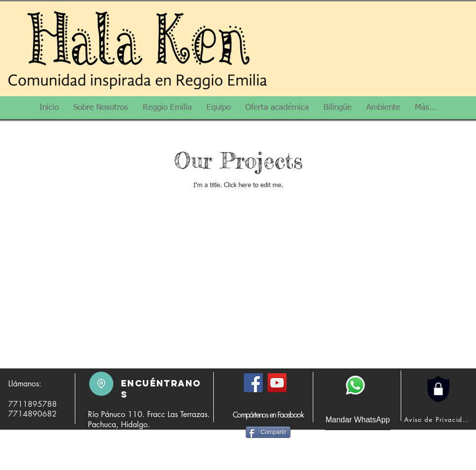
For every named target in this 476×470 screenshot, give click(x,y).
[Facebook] (253, 383)
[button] (101, 111)
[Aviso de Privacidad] (439, 419)
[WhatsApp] (355, 385)
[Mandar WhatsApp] (358, 420)
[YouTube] (277, 383)
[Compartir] (268, 432)
